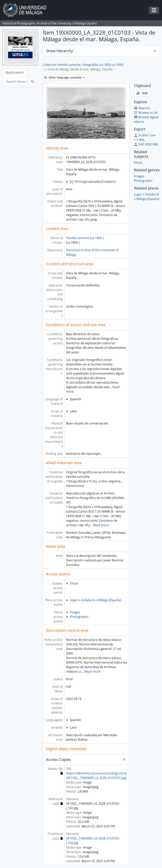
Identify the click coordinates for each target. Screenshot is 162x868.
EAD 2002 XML (146, 144)
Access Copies (58, 760)
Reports (142, 108)
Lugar (74, 600)
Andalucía (88, 600)
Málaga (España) (109, 600)
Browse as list (146, 113)
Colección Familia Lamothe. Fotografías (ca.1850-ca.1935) (83, 65)
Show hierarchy (60, 51)
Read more (101, 525)
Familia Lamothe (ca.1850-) (85, 238)
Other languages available (64, 77)
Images (75, 612)
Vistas (74, 583)
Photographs (79, 617)
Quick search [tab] (15, 72)
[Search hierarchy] (16, 82)
